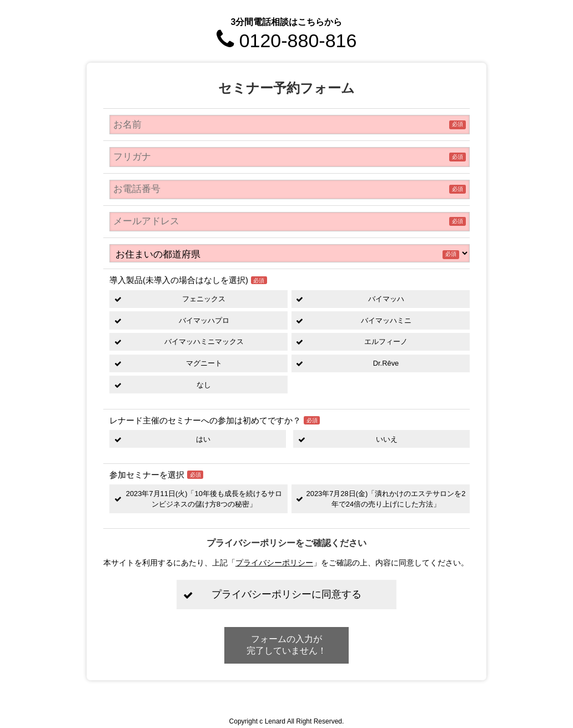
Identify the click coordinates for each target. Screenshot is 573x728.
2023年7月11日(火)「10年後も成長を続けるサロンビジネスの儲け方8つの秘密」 (204, 499)
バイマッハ (386, 299)
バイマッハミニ (386, 320)
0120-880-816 (287, 41)
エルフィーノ (386, 342)
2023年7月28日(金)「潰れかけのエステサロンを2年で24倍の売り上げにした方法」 (386, 499)
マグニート (204, 363)
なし (204, 385)
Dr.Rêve (386, 363)
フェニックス (204, 299)
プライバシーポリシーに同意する (286, 594)
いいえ (387, 439)
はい (203, 439)
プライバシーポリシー (274, 563)
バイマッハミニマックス (204, 342)
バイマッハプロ (204, 320)
